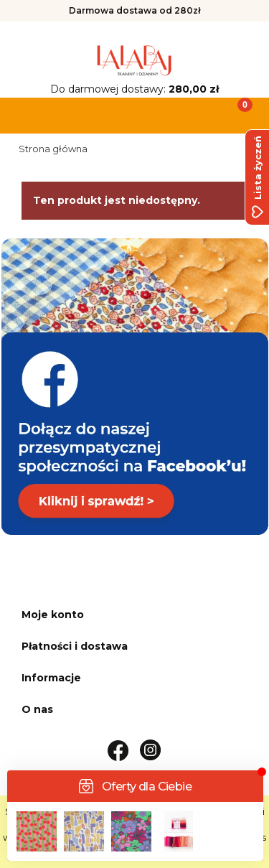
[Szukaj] (101, 114)
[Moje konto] (168, 114)
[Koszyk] (235, 114)
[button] (34, 114)
